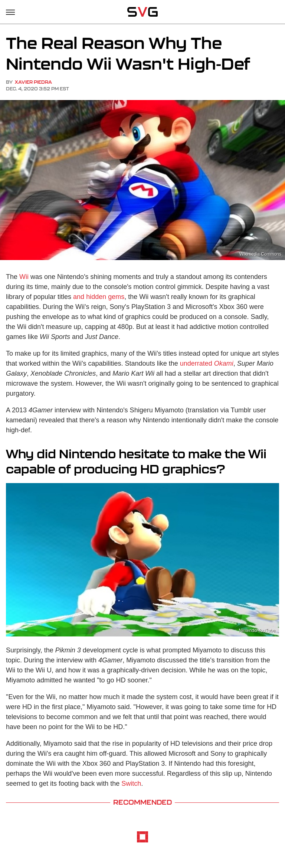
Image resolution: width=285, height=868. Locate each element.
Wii (24, 277)
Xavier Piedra (33, 82)
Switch (131, 784)
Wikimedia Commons (260, 254)
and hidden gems (99, 297)
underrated (207, 363)
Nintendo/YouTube (257, 631)
